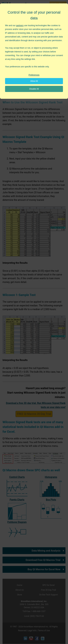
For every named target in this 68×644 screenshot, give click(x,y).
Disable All (34, 89)
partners (20, 26)
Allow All (34, 81)
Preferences (34, 75)
